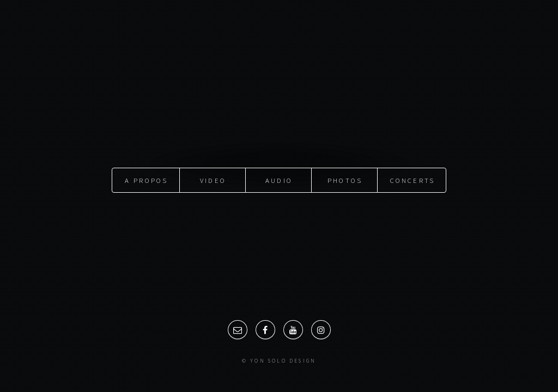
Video (213, 180)
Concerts (413, 180)
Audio (279, 180)
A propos (147, 180)
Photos (345, 180)
